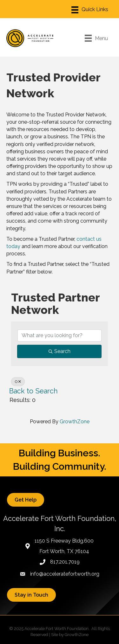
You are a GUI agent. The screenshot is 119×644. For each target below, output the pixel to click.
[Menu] (90, 10)
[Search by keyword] (60, 336)
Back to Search (33, 391)
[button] (26, 500)
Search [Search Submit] (60, 351)
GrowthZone (75, 422)
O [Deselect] (18, 382)
